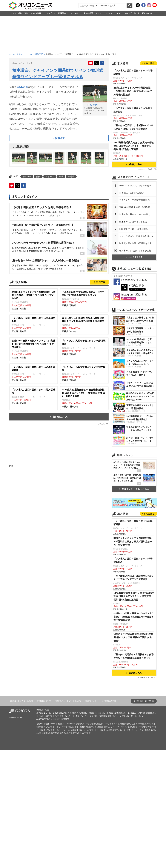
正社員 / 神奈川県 (84, 398)
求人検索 (100, 282)
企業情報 (151, 820)
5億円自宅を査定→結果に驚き (134, 266)
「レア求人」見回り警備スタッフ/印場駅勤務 (133, 110)
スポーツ (78, 13)
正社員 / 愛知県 (84, 298)
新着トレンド (147, 13)
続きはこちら (61, 417)
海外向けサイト (92, 820)
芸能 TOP (39, 54)
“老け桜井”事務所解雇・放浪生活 (135, 245)
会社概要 (13, 820)
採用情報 (140, 820)
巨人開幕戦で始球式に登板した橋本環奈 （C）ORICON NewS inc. (95, 109)
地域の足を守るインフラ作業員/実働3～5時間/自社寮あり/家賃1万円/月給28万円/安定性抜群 (133, 129)
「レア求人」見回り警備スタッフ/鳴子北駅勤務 (133, 148)
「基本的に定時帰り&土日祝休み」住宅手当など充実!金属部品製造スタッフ (134, 775)
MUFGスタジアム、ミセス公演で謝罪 (137, 223)
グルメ (98, 13)
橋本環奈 (23, 87)
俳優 (38, 177)
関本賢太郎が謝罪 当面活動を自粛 (135, 281)
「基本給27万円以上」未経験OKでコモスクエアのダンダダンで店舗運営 (133, 165)
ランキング (127, 13)
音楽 (26, 13)
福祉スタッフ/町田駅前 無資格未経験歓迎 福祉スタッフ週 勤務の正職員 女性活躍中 (133, 756)
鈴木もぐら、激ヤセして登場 (133, 259)
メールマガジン (75, 820)
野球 (61, 177)
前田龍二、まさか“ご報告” (132, 230)
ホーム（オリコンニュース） (21, 54)
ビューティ (108, 13)
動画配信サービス (65, 13)
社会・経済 (89, 13)
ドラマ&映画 (36, 13)
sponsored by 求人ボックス (99, 424)
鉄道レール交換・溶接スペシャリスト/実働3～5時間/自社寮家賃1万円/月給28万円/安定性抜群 (133, 735)
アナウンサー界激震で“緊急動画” (135, 238)
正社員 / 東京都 (34, 300)
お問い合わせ (60, 820)
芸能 (20, 13)
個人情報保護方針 (109, 820)
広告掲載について (44, 820)
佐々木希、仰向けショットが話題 (135, 288)
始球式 (71, 177)
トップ (13, 13)
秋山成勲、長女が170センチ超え (135, 252)
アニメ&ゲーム (49, 13)
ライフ (117, 13)
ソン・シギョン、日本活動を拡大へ (136, 274)
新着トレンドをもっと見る (134, 569)
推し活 (137, 13)
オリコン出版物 (26, 820)
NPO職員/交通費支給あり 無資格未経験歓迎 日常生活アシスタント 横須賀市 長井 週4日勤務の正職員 (134, 183)
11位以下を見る (134, 295)
